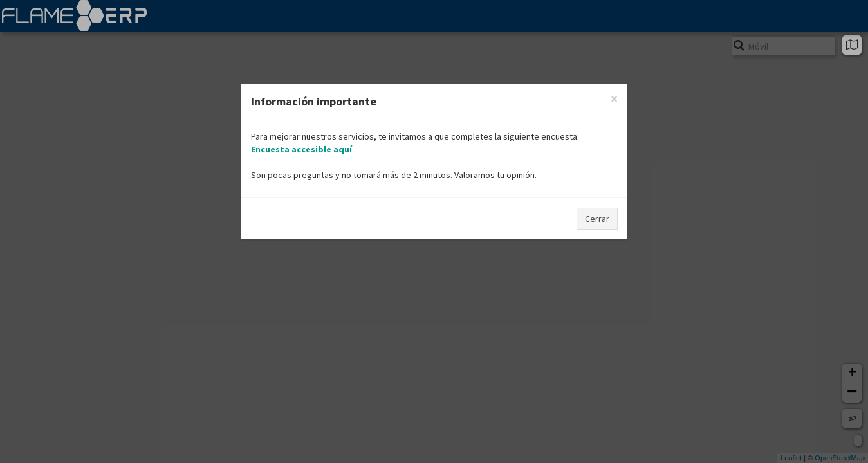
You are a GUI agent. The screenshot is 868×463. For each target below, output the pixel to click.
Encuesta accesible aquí (301, 149)
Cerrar (597, 219)
